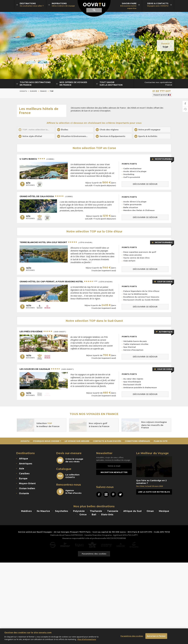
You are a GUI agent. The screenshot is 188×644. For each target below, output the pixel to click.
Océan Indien (27, 488)
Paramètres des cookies (132, 637)
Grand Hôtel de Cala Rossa (46, 196)
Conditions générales (137, 441)
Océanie (24, 493)
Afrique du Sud (132, 511)
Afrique (24, 459)
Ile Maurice (43, 511)
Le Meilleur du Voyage (152, 453)
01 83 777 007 (162, 91)
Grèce (83, 515)
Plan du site (161, 441)
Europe (33, 91)
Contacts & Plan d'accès (107, 441)
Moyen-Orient (27, 483)
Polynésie (79, 511)
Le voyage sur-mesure (77, 441)
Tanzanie (113, 511)
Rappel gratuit (162, 95)
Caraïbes (24, 474)
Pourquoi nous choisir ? (47, 441)
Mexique (164, 511)
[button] (75, 130)
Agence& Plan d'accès (69, 492)
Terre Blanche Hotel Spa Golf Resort (56, 242)
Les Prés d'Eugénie (43, 332)
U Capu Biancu (37, 159)
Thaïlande (96, 511)
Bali (94, 515)
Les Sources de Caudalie (47, 369)
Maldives (26, 511)
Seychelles (62, 511)
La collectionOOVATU (68, 476)
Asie (22, 469)
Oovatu (23, 91)
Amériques (26, 464)
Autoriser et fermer (156, 637)
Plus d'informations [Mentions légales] (87, 641)
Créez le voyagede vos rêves (70, 460)
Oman (150, 511)
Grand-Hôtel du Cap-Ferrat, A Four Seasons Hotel (66, 282)
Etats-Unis (107, 515)
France (165, 44)
